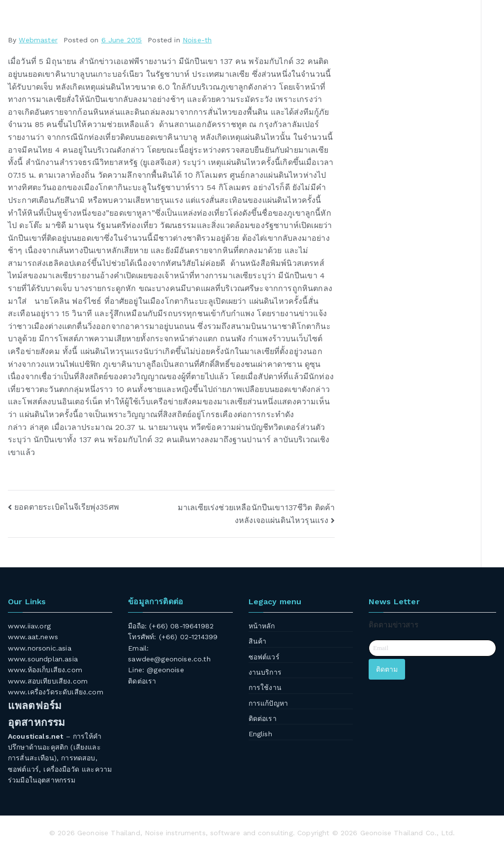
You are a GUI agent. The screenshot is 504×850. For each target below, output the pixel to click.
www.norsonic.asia (40, 648)
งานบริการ (265, 672)
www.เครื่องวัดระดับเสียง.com (56, 692)
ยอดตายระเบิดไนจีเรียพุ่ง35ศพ (67, 507)
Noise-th (197, 40)
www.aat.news (33, 637)
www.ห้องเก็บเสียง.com (45, 670)
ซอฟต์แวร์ (264, 657)
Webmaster (38, 40)
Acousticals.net (35, 736)
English (260, 734)
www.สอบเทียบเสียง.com (48, 681)
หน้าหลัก (262, 626)
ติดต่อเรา (142, 681)
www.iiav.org (29, 626)
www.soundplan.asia (43, 659)
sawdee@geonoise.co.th (169, 659)
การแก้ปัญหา (268, 703)
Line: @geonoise (156, 670)
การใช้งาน (265, 687)
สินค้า (258, 641)
